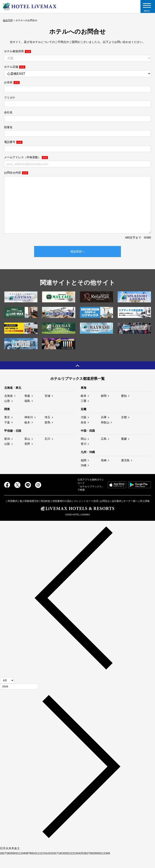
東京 (7, 429)
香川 (84, 456)
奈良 (84, 435)
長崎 (104, 472)
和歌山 (105, 435)
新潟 (7, 451)
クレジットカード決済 (86, 513)
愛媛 (124, 451)
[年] (19, 699)
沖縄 (84, 477)
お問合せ (105, 513)
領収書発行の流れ (62, 513)
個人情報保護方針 (29, 513)
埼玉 (47, 429)
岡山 (84, 451)
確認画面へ (77, 264)
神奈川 (29, 429)
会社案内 (117, 513)
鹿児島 (125, 472)
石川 (47, 451)
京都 (124, 429)
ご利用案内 (12, 513)
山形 (7, 413)
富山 (27, 451)
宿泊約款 (46, 513)
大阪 (84, 429)
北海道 (8, 408)
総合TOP (8, 20)
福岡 (84, 472)
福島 (27, 413)
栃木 (27, 435)
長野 (27, 456)
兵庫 (104, 429)
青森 (27, 408)
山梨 (7, 456)
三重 (84, 413)
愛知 (124, 408)
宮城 (47, 408)
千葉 (7, 435)
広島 (104, 451)
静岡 (104, 408)
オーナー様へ (131, 513)
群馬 (47, 435)
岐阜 (84, 408)
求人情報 (145, 513)
